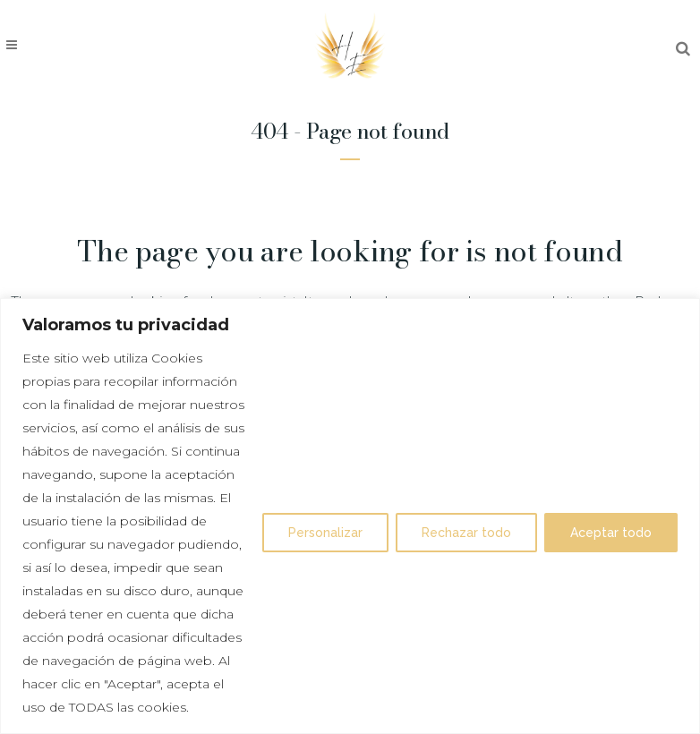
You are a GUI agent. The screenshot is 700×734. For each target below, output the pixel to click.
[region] (350, 516)
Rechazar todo (466, 533)
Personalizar (325, 533)
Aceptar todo (611, 533)
